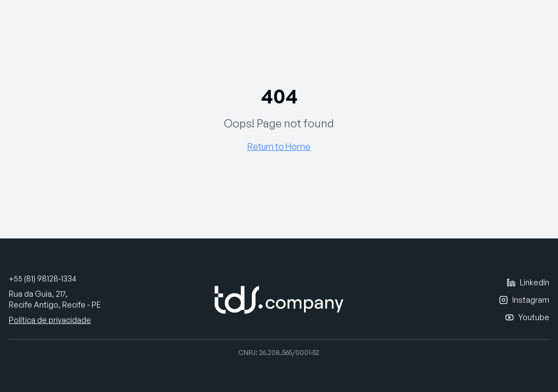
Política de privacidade (50, 320)
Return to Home (279, 146)
